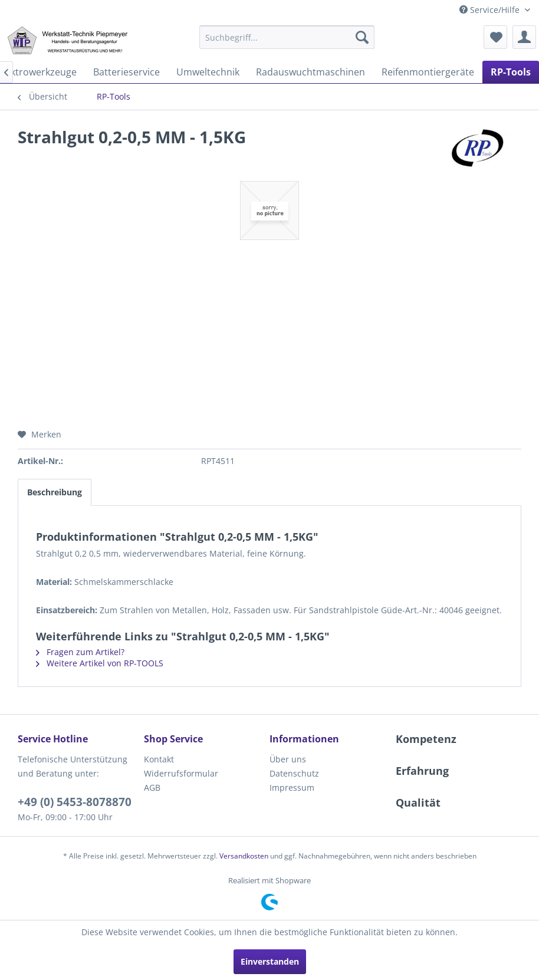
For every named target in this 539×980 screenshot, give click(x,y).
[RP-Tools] (511, 72)
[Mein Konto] (524, 37)
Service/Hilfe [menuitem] (491, 10)
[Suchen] (362, 37)
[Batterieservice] (126, 72)
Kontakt (159, 759)
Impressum (292, 787)
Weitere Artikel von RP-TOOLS (100, 663)
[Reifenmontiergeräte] (428, 72)
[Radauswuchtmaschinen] (310, 72)
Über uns (288, 759)
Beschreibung (55, 492)
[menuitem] (287, 37)
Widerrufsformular (181, 773)
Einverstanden (270, 961)
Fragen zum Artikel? (80, 652)
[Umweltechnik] (208, 72)
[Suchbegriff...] (287, 37)
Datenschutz (294, 773)
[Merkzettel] (495, 37)
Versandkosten (244, 856)
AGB (152, 787)
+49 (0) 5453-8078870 (75, 802)
